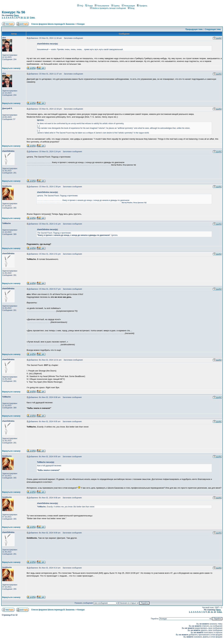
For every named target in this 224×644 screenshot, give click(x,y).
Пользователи (102, 6)
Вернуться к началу (11, 68)
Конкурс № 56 (13, 12)
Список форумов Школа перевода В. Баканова (53, 24)
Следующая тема (213, 29)
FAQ (80, 6)
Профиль (142, 6)
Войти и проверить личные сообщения (108, 8)
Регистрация (128, 6)
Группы (115, 6)
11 (25, 18)
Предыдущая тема (194, 29)
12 (28, 18)
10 (21, 18)
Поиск (89, 6)
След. (32, 18)
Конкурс (81, 24)
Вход (131, 8)
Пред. (16, 15)
